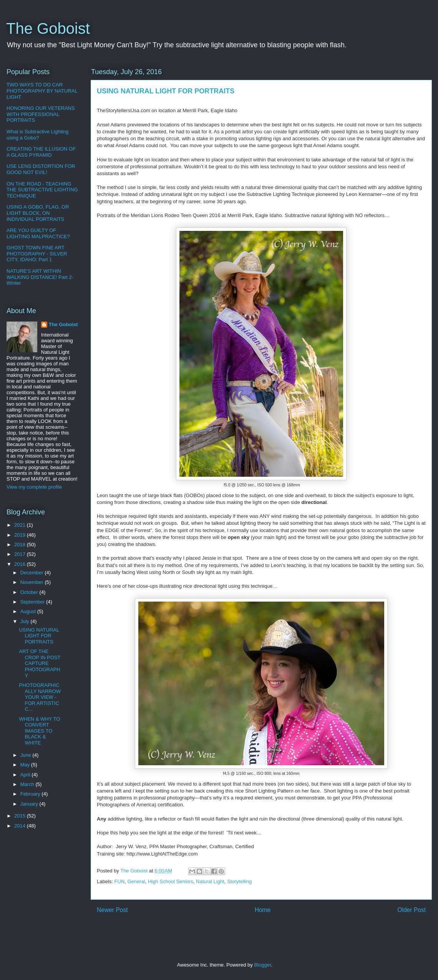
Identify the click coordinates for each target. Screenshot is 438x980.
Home (263, 910)
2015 (21, 816)
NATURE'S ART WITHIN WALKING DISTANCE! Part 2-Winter (40, 277)
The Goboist (48, 28)
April (26, 775)
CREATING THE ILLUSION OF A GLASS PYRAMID (41, 152)
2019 (21, 535)
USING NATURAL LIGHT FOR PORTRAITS (39, 636)
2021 (21, 525)
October (30, 592)
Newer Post (112, 910)
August (29, 611)
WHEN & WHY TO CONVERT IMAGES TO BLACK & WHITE (39, 731)
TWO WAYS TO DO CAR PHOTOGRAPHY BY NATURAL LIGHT (42, 91)
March (28, 784)
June (27, 755)
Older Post (411, 910)
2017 (21, 554)
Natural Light (210, 881)
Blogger (262, 965)
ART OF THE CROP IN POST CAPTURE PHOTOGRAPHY (40, 663)
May (26, 765)
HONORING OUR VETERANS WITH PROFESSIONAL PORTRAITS (41, 114)
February (31, 794)
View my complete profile (34, 487)
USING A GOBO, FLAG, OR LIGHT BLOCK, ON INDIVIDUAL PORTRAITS (38, 213)
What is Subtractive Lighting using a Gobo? (37, 135)
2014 (21, 826)
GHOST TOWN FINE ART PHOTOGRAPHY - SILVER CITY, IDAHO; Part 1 (37, 254)
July (26, 621)
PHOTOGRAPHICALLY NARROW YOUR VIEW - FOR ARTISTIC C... (40, 697)
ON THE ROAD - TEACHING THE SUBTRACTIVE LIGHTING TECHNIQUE (42, 190)
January (30, 804)
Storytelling (239, 881)
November (33, 582)
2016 (21, 564)
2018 (21, 545)
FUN (120, 881)
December (33, 573)
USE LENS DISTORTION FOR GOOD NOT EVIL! (41, 169)
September (33, 602)
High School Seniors (171, 881)
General (136, 881)
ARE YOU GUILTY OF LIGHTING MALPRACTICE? (38, 233)
